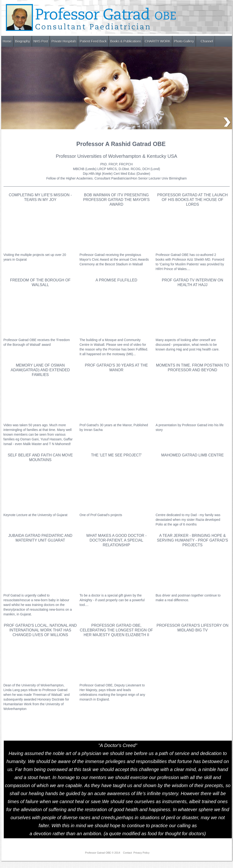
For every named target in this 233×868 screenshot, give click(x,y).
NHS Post (41, 41)
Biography (22, 41)
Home (7, 41)
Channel (207, 41)
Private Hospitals (64, 41)
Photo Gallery (184, 41)
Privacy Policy (141, 853)
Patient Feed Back (93, 41)
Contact (127, 853)
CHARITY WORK (157, 41)
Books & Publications (126, 41)
